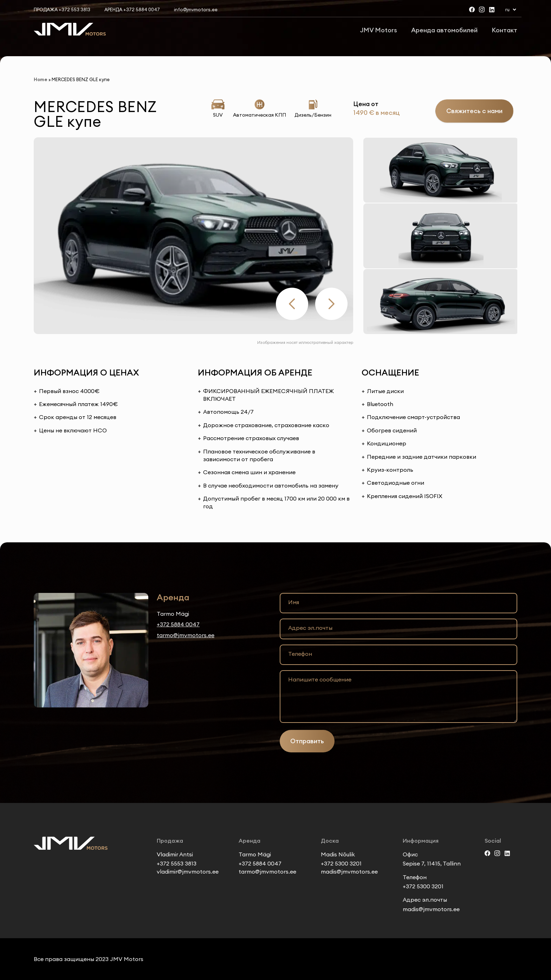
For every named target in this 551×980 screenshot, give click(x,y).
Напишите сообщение (320, 679)
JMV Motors (378, 30)
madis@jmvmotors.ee (349, 871)
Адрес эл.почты (310, 628)
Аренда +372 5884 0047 (132, 10)
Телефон (300, 654)
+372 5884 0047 (178, 624)
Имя (294, 602)
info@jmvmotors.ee (196, 10)
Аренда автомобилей (444, 30)
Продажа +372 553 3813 (62, 10)
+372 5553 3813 (177, 863)
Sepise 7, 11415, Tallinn (432, 863)
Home (41, 79)
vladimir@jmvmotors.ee (188, 871)
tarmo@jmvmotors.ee (186, 635)
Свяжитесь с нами (474, 111)
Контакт (504, 30)
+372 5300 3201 (341, 863)
